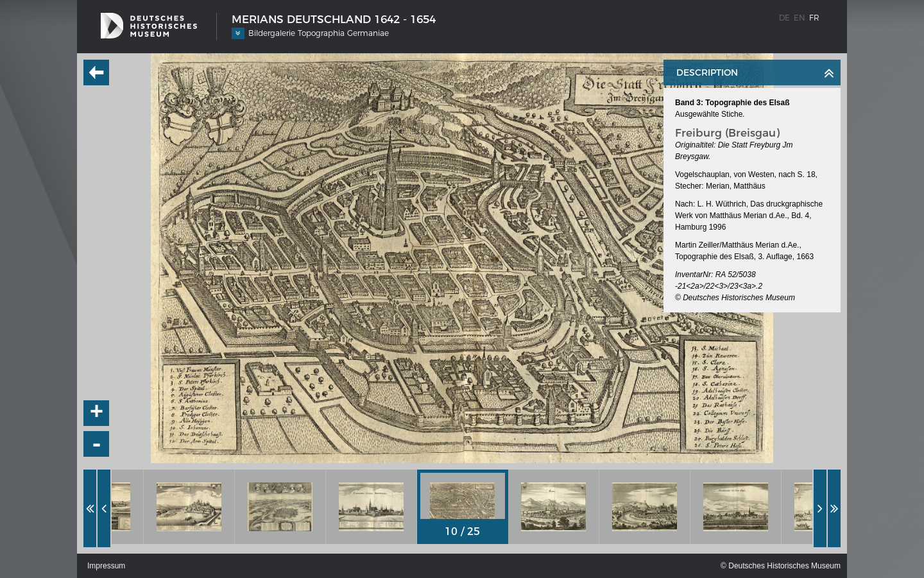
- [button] (97, 444)
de (784, 18)
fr (814, 18)
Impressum (106, 566)
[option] (189, 507)
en (800, 18)
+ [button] (97, 413)
